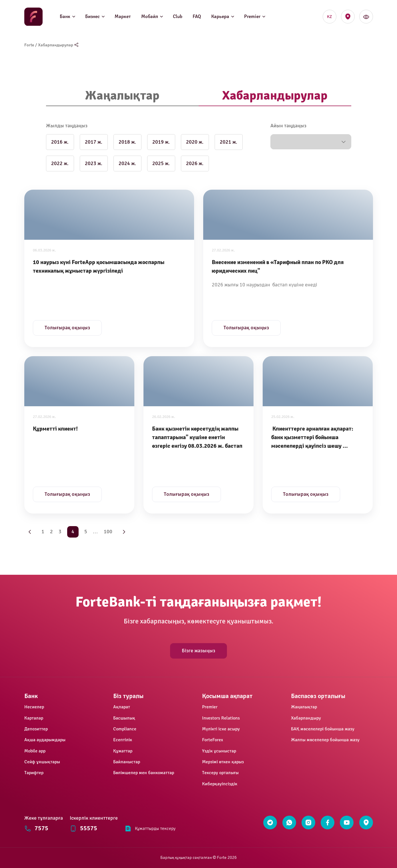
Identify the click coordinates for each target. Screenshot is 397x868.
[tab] (122, 96)
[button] (311, 142)
